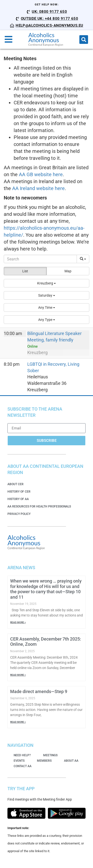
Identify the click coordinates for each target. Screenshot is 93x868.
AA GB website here (41, 174)
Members (44, 761)
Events (19, 761)
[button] (84, 40)
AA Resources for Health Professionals (39, 506)
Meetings (50, 755)
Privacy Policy (19, 514)
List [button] (25, 271)
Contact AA (23, 766)
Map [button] (68, 271)
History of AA (18, 499)
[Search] (40, 259)
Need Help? (22, 755)
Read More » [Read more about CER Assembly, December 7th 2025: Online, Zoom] (18, 675)
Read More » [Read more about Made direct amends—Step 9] (18, 722)
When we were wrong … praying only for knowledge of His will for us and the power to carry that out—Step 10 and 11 (46, 589)
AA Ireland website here (38, 188)
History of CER (19, 492)
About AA (71, 761)
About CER (15, 484)
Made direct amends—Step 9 (39, 691)
